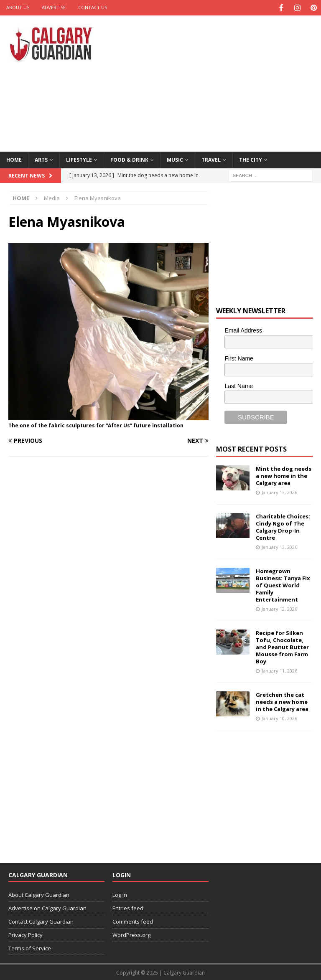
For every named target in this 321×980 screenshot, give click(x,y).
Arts (41, 159)
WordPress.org (131, 934)
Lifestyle (79, 159)
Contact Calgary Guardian (41, 921)
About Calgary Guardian (39, 894)
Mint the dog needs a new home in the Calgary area (284, 475)
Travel (211, 159)
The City (251, 159)
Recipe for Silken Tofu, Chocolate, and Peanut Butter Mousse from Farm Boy (282, 646)
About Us (18, 7)
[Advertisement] (219, 81)
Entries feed (128, 907)
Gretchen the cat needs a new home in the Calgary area (282, 701)
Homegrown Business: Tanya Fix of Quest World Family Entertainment (283, 584)
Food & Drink (129, 159)
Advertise (54, 7)
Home (14, 159)
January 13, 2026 (279, 491)
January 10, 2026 (279, 717)
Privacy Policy (25, 934)
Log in (120, 894)
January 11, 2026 (279, 670)
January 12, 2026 (279, 608)
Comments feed (133, 921)
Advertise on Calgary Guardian (47, 907)
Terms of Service (30, 947)
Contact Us (93, 7)
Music (175, 159)
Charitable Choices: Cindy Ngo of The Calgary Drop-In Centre (283, 526)
